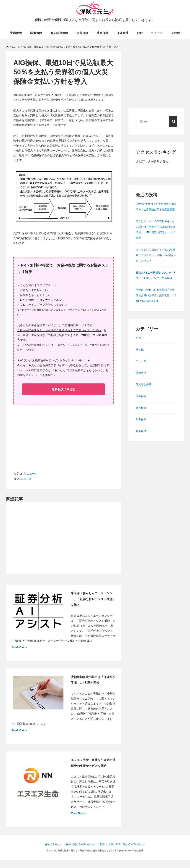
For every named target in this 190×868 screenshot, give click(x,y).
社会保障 (102, 33)
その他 (176, 33)
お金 (140, 33)
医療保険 (36, 33)
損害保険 (82, 33)
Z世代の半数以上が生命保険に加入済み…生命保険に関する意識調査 (156, 209)
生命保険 (16, 33)
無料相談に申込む (63, 390)
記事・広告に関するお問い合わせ (129, 852)
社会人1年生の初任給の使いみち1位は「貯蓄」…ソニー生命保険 (156, 283)
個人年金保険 (59, 33)
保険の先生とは (51, 852)
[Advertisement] (63, 439)
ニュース (157, 33)
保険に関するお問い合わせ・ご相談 (85, 852)
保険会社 (122, 33)
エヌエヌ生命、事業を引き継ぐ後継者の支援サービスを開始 (93, 768)
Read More (19, 648)
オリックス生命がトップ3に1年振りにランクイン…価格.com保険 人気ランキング (155, 261)
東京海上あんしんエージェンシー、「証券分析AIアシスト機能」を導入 (93, 600)
